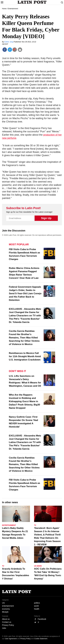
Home (4, 9)
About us (6, 619)
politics (37, 603)
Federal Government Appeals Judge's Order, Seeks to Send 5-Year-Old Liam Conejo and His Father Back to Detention (25, 293)
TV (35, 525)
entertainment (8, 606)
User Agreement (11, 639)
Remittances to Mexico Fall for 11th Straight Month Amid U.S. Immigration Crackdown (25, 356)
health (37, 609)
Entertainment (13, 9)
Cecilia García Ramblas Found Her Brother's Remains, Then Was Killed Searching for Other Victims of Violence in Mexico (24, 338)
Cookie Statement (41, 639)
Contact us (7, 622)
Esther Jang (9, 42)
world (36, 606)
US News (38, 566)
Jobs (4, 628)
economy (6, 609)
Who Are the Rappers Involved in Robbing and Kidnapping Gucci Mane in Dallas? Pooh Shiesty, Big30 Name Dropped (24, 401)
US (3, 603)
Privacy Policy (8, 625)
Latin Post (32, 2)
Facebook (42, 619)
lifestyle (5, 612)
